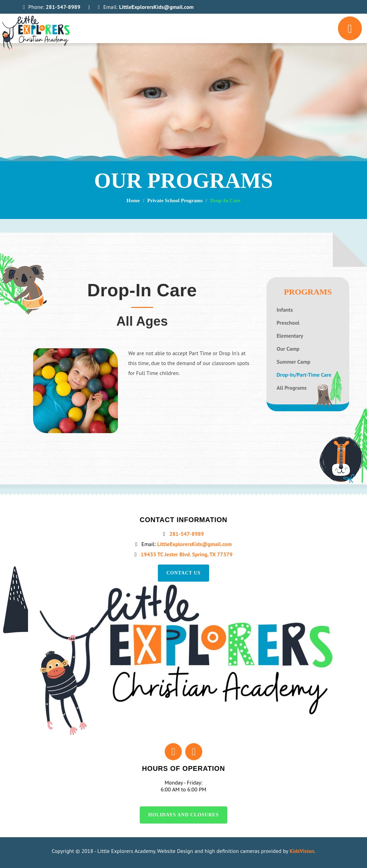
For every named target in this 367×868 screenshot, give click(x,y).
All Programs (292, 388)
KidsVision (302, 851)
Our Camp (288, 349)
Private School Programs (176, 201)
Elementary (290, 336)
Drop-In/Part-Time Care (304, 375)
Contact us (184, 573)
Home (136, 201)
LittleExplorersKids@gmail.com (162, 7)
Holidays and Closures (183, 815)
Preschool (288, 323)
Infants (285, 310)
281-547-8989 (65, 7)
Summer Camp (294, 362)
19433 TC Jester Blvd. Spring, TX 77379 (187, 554)
